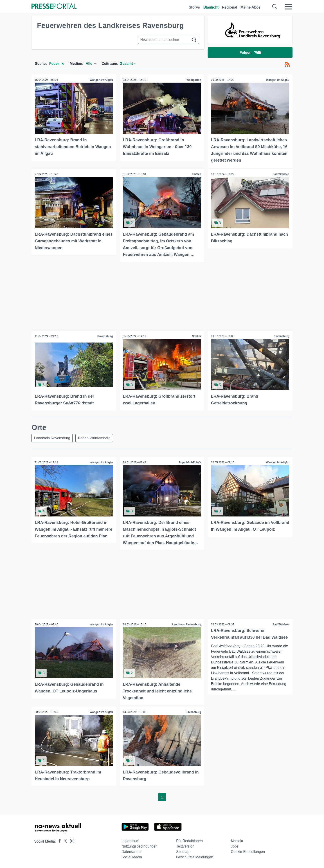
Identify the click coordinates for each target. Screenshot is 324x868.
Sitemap (183, 852)
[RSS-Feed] (287, 65)
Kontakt (237, 841)
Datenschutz (132, 852)
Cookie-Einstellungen (248, 852)
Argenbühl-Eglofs (190, 463)
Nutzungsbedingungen (139, 846)
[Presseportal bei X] (64, 841)
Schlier (196, 336)
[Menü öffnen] (288, 7)
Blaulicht (211, 7)
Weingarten (194, 80)
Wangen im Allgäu (101, 80)
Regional (229, 7)
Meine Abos (251, 7)
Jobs (235, 846)
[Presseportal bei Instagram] (71, 841)
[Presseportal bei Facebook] (58, 841)
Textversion (185, 846)
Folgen (250, 53)
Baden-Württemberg (95, 438)
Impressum (130, 841)
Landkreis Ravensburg (52, 438)
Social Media (132, 857)
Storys (194, 7)
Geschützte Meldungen (195, 857)
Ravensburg (105, 336)
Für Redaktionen (189, 841)
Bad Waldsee (281, 175)
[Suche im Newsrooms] (169, 40)
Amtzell (196, 175)
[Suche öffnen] (275, 7)
